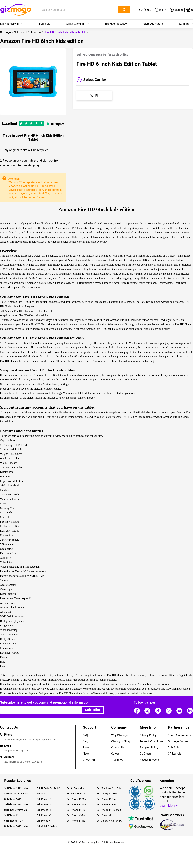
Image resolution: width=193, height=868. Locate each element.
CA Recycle (175, 754)
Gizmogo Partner (153, 24)
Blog (86, 741)
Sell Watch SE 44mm (47, 826)
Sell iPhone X (11, 815)
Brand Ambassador (116, 24)
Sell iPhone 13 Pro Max (16, 804)
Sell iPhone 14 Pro (14, 799)
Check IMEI (90, 760)
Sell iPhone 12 (44, 804)
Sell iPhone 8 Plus (13, 821)
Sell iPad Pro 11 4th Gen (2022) (18, 794)
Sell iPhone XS (44, 815)
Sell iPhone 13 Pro (106, 799)
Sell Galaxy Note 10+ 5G (109, 821)
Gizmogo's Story (121, 741)
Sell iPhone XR (104, 815)
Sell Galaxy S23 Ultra (108, 794)
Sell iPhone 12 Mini (77, 804)
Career (115, 754)
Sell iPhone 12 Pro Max (16, 810)
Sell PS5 (41, 794)
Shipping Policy (149, 747)
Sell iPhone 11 (44, 810)
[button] (160, 10)
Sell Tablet (21, 32)
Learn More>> (169, 806)
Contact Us (118, 747)
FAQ (85, 735)
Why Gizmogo (120, 735)
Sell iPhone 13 (44, 799)
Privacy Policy (148, 735)
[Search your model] (74, 10)
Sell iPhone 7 (43, 821)
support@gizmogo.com (17, 751)
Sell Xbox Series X (76, 794)
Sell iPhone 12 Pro (106, 804)
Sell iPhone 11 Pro (76, 810)
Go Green (145, 754)
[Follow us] (137, 711)
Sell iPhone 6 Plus (76, 821)
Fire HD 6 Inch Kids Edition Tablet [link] (65, 32)
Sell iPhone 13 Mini (77, 799)
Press (86, 747)
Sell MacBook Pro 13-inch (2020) (111, 788)
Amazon (36, 32)
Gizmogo (5, 32)
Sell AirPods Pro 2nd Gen (49, 788)
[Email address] (39, 710)
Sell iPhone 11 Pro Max (109, 810)
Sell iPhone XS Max (77, 815)
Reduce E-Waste (149, 760)
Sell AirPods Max (76, 788)
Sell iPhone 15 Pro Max (16, 788)
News (86, 754)
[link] (5, 32)
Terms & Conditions (151, 741)
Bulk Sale (45, 24)
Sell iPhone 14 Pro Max (16, 826)
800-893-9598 (12, 739)
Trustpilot (117, 760)
